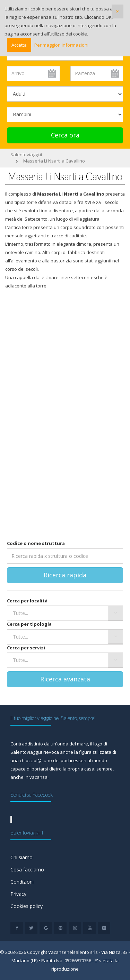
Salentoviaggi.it (26, 155)
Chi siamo (21, 857)
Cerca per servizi (26, 648)
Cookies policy (27, 906)
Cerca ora (65, 135)
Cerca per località (27, 601)
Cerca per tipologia (29, 624)
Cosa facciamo (27, 870)
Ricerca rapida (65, 575)
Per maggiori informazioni (61, 45)
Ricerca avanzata (65, 679)
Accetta (19, 45)
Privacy (18, 894)
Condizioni (22, 882)
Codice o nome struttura (36, 543)
